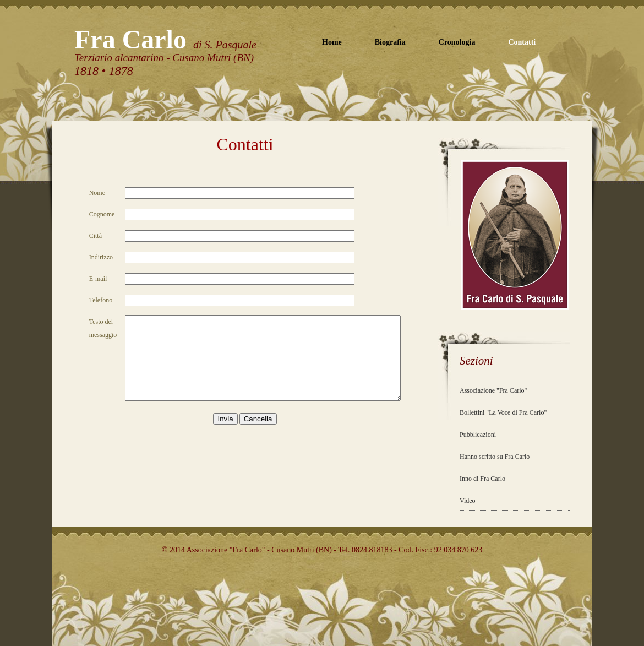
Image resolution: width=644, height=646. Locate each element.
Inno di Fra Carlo (482, 479)
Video (468, 501)
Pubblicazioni (478, 435)
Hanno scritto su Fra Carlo (495, 457)
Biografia (390, 42)
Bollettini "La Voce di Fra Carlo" (503, 412)
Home (332, 42)
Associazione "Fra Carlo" (493, 390)
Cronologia (457, 42)
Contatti (522, 42)
